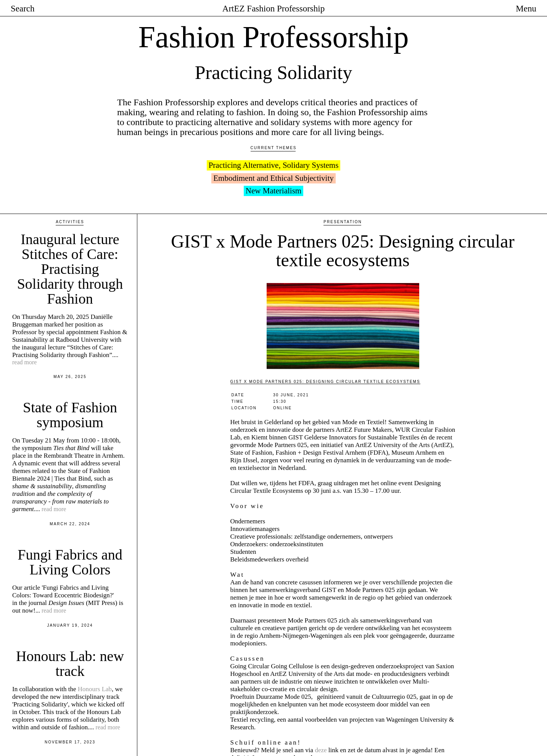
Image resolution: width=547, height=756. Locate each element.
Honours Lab (95, 633)
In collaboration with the (45, 633)
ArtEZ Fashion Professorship (273, 9)
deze (321, 694)
